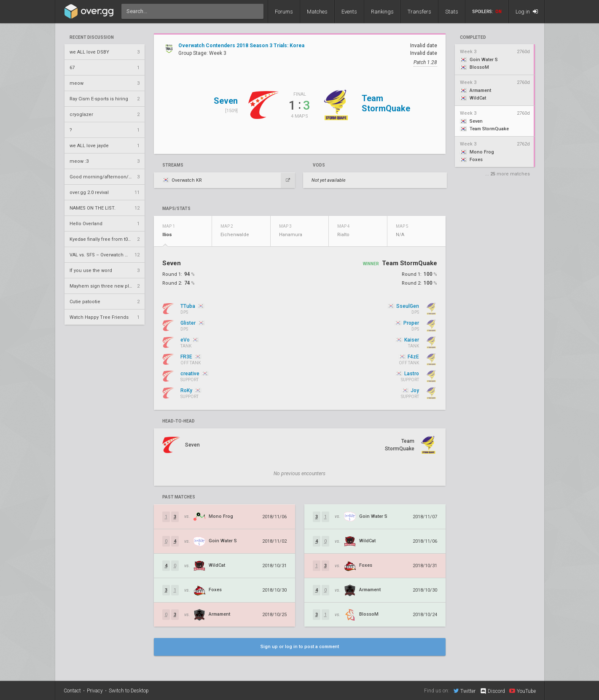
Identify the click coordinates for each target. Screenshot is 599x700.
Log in (527, 12)
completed (473, 38)
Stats (452, 12)
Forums (284, 12)
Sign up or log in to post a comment (300, 647)
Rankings (382, 12)
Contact (72, 691)
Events (349, 12)
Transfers (419, 12)
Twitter (465, 691)
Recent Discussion (92, 38)
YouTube (522, 691)
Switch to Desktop (129, 691)
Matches (317, 12)
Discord (492, 691)
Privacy (95, 691)
